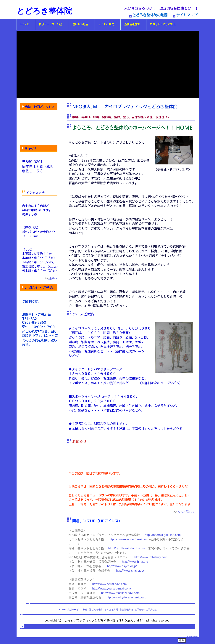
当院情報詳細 (126, 610)
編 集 (182, 640)
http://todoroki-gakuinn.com (163, 535)
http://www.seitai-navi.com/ (110, 584)
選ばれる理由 (96, 610)
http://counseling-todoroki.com (128, 539)
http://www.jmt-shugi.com (151, 557)
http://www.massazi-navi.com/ (121, 593)
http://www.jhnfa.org (135, 562)
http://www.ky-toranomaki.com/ (126, 597)
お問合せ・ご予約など (146, 610)
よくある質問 (111, 610)
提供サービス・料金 (77, 610)
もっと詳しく (186, 512)
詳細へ (53, 278)
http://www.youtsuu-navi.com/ (112, 588)
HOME (62, 610)
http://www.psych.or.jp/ (122, 566)
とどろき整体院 (44, 11)
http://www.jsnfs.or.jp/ (130, 571)
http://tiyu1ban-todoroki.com (127, 548)
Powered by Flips (193, 636)
